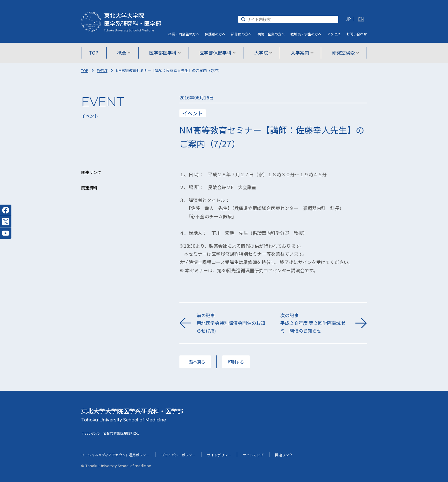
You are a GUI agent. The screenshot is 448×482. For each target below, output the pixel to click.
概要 (124, 53)
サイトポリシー (219, 455)
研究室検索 (344, 53)
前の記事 (231, 323)
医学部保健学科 (218, 53)
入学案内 (301, 53)
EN (361, 19)
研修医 (241, 34)
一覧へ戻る (195, 362)
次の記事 (315, 323)
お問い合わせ (357, 34)
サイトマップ (253, 455)
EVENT (102, 70)
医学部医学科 (165, 53)
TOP (95, 53)
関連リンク (284, 455)
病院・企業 (271, 34)
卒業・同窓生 (184, 34)
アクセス (334, 34)
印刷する (236, 362)
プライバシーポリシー (178, 455)
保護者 (215, 34)
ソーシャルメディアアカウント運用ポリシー (115, 455)
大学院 (263, 53)
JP (348, 19)
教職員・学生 (306, 34)
